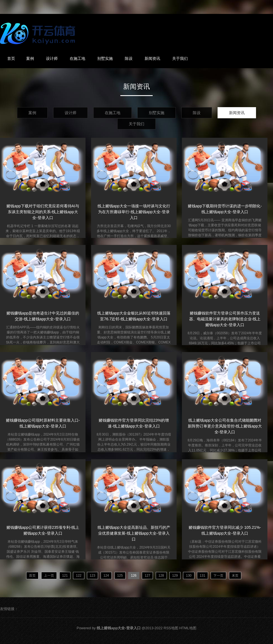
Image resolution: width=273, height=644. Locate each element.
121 (65, 576)
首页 (11, 58)
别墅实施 (105, 58)
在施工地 (77, 58)
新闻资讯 (152, 58)
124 (106, 576)
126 (134, 576)
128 (161, 576)
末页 (235, 576)
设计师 (52, 58)
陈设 (129, 58)
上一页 (49, 576)
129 (175, 576)
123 (92, 576)
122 (79, 576)
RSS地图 (171, 628)
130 (189, 576)
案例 (30, 58)
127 (147, 576)
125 (120, 576)
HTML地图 (188, 628)
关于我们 (180, 58)
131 (203, 576)
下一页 (218, 576)
